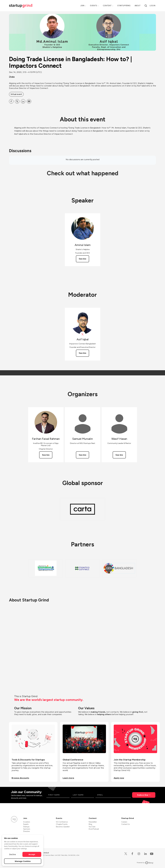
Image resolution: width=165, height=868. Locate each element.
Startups (26, 827)
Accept (32, 854)
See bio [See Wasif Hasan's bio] (119, 455)
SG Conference (62, 822)
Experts (26, 824)
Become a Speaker (63, 827)
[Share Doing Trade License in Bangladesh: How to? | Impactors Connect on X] (17, 101)
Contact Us (125, 824)
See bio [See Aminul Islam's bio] (82, 259)
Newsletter (93, 822)
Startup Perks (124, 6)
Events (94, 6)
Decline (13, 854)
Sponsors (27, 829)
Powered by (145, 863)
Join (82, 6)
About (138, 6)
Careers (124, 822)
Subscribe (143, 795)
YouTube (92, 827)
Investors (27, 822)
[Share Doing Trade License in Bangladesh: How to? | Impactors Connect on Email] (29, 101)
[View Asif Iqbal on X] (83, 334)
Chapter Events (62, 824)
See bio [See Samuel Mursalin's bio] (82, 455)
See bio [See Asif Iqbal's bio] (82, 353)
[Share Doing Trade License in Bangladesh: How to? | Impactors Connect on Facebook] (11, 101)
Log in (152, 6)
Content (107, 6)
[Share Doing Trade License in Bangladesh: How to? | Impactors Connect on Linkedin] (23, 101)
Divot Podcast (94, 829)
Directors (26, 831)
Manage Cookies (23, 861)
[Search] (146, 6)
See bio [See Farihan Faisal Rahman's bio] (46, 455)
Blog (90, 824)
